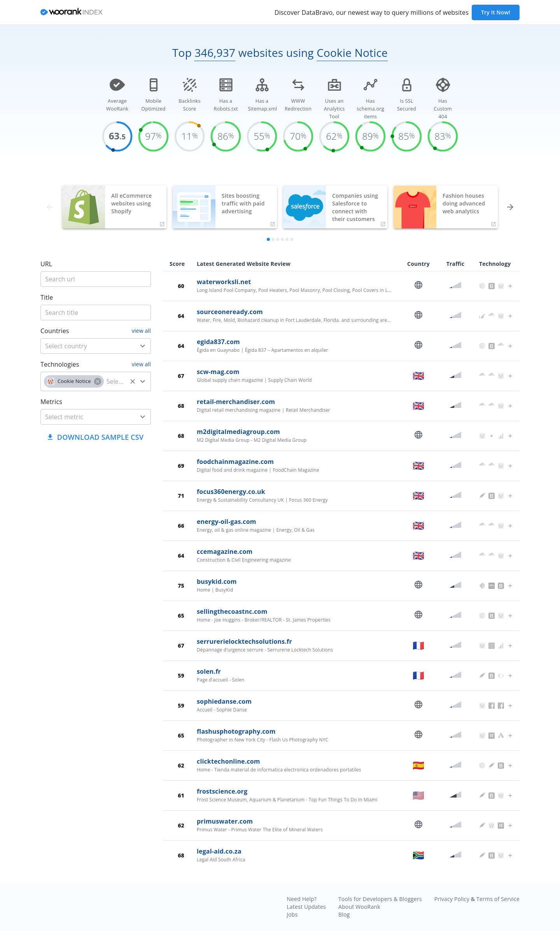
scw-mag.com (218, 372)
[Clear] (133, 381)
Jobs (292, 914)
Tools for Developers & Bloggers (380, 899)
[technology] (115, 381)
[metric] (84, 417)
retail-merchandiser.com (236, 402)
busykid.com (217, 581)
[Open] (143, 346)
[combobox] (96, 346)
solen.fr (209, 671)
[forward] (510, 207)
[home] (72, 13)
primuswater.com (225, 821)
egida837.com (218, 342)
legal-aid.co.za (219, 851)
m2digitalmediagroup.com (238, 432)
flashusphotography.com (236, 731)
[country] (84, 346)
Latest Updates (306, 907)
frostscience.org (222, 791)
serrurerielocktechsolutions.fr (244, 641)
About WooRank (359, 907)
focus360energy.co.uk (231, 492)
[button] (74, 381)
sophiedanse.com (224, 701)
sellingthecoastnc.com (232, 611)
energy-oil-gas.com (227, 522)
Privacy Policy (452, 899)
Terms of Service (498, 899)
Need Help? (302, 899)
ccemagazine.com (225, 552)
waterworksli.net (224, 282)
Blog (344, 914)
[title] (96, 279)
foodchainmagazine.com (235, 462)
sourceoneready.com (230, 312)
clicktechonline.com (228, 761)
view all (141, 331)
